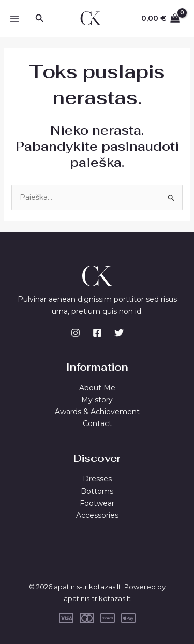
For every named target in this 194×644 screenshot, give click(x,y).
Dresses (97, 479)
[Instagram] (76, 333)
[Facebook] (97, 333)
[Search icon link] (40, 19)
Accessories (97, 515)
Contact (97, 423)
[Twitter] (119, 333)
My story (97, 400)
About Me (97, 388)
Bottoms (97, 491)
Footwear (97, 503)
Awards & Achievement (97, 412)
